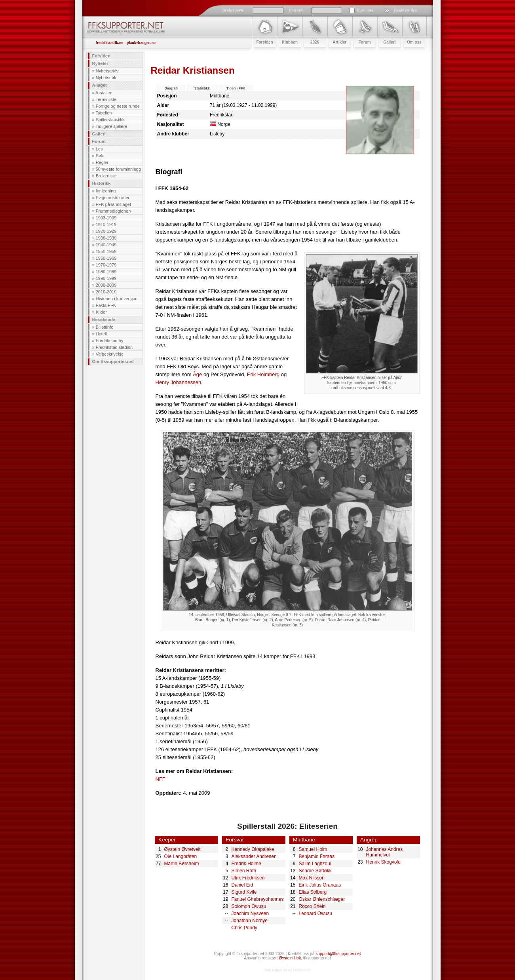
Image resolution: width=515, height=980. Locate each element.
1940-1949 (106, 245)
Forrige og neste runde (118, 106)
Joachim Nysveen (250, 913)
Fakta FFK (106, 305)
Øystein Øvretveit (182, 849)
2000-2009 (106, 285)
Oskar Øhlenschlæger (322, 899)
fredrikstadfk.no (110, 43)
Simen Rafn (244, 871)
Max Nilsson (312, 878)
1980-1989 (106, 272)
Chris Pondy (244, 928)
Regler (102, 162)
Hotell (101, 334)
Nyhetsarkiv (107, 71)
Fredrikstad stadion (114, 347)
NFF (161, 779)
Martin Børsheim (182, 864)
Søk (100, 156)
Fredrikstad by (110, 341)
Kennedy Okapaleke (253, 849)
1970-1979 (106, 265)
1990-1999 (106, 278)
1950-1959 (106, 251)
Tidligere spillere (111, 126)
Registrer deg (406, 10)
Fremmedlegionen (113, 211)
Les (99, 149)
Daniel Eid (242, 885)
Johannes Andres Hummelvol (385, 852)
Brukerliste (106, 176)
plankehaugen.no (141, 43)
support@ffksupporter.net (338, 954)
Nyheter (100, 63)
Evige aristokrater (113, 198)
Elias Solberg (313, 892)
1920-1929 (106, 231)
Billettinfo (105, 327)
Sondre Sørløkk (315, 871)
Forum (99, 141)
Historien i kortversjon (117, 299)
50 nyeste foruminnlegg (118, 169)
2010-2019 (106, 292)
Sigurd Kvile (244, 892)
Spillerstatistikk (110, 120)
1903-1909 (106, 218)
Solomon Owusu (249, 906)
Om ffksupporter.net (113, 362)
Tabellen (104, 113)
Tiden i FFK (236, 88)
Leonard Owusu (316, 913)
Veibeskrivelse (110, 354)
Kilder (101, 312)
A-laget (100, 85)
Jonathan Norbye (250, 921)
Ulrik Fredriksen (248, 878)
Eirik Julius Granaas (320, 885)
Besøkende (104, 320)
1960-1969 (106, 258)
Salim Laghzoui (315, 864)
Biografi (171, 88)
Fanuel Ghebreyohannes (258, 899)
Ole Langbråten (181, 856)
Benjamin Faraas (317, 856)
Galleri (99, 134)
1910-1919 (106, 225)
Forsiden (101, 56)
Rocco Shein (312, 906)
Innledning (106, 191)
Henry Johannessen (179, 382)
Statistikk (202, 88)
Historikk (102, 183)
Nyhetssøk (106, 78)
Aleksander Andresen (254, 856)
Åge (197, 374)
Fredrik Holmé (246, 864)
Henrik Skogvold (383, 862)
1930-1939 (106, 238)
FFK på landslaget (113, 204)
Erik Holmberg (263, 374)
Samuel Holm (313, 849)
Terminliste (106, 99)
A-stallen (104, 93)
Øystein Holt (290, 958)
